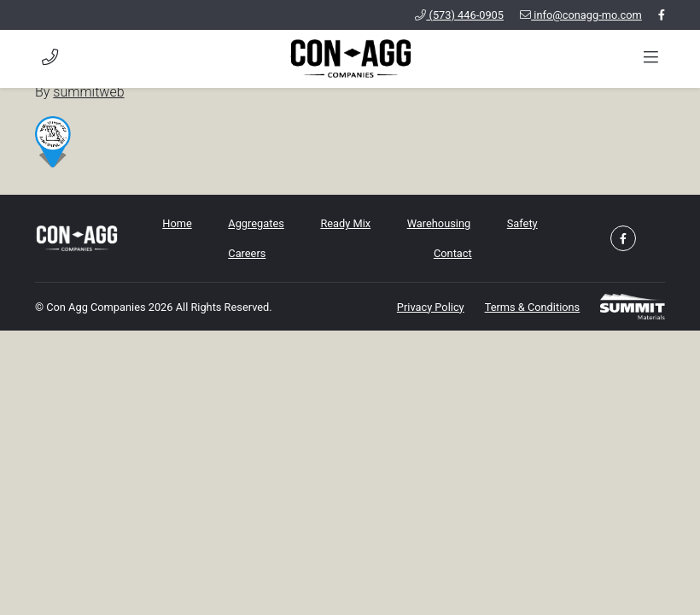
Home (177, 223)
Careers (247, 253)
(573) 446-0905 (459, 15)
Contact (453, 253)
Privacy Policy (431, 307)
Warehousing (439, 223)
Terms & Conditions (533, 307)
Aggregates (256, 223)
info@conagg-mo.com (581, 15)
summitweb (88, 92)
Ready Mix (345, 223)
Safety (522, 223)
